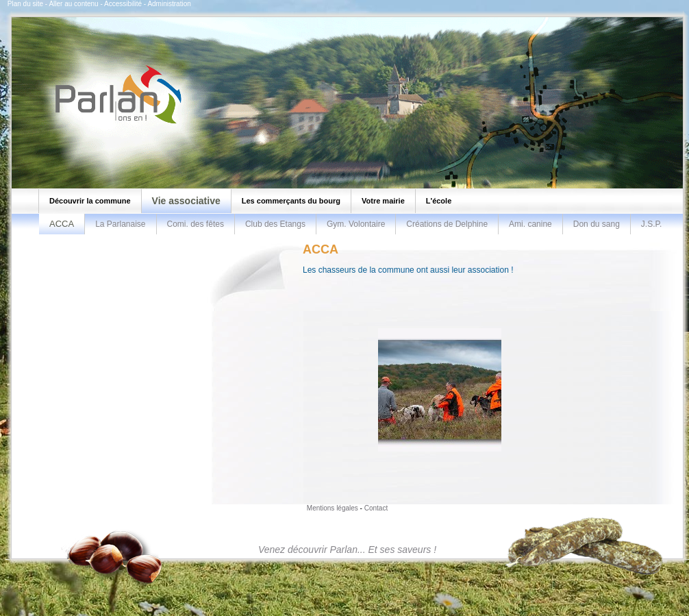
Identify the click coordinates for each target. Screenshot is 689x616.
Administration (169, 4)
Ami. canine (530, 224)
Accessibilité (123, 4)
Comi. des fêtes (196, 224)
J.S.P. (651, 224)
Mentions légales (333, 508)
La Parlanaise (120, 224)
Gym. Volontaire (356, 224)
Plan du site (25, 4)
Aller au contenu (73, 4)
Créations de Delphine (447, 224)
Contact (376, 508)
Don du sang (597, 224)
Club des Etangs (275, 224)
